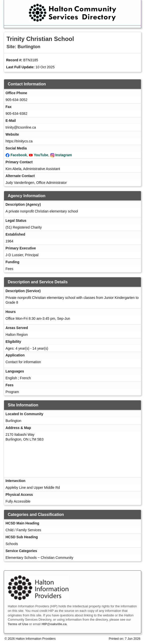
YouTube (41, 155)
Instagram (63, 155)
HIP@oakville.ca (54, 624)
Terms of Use (18, 624)
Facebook (19, 155)
